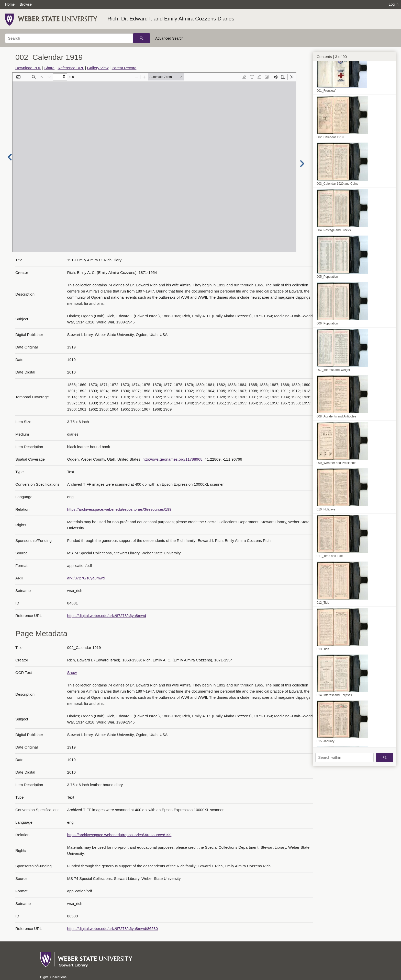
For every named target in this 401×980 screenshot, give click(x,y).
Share (49, 68)
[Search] (69, 38)
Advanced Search (169, 38)
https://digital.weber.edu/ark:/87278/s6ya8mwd (107, 616)
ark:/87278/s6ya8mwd (86, 578)
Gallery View (98, 68)
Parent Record (124, 68)
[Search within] (344, 757)
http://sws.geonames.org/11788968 (172, 459)
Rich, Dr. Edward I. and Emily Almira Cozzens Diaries (171, 19)
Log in (394, 4)
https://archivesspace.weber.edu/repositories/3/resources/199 (119, 509)
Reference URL (71, 68)
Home (10, 4)
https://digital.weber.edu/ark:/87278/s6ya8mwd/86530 (113, 929)
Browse (26, 4)
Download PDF (28, 68)
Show (72, 673)
